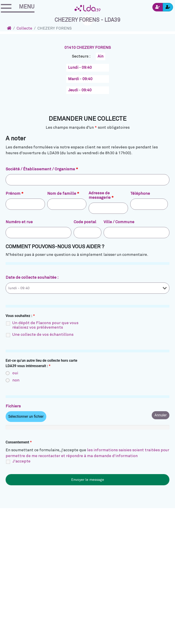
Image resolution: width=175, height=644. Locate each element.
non (16, 380)
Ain (100, 56)
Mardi (74, 79)
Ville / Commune (119, 222)
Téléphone (140, 194)
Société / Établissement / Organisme (42, 169)
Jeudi (74, 90)
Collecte (24, 28)
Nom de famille (63, 194)
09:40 (87, 68)
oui (15, 373)
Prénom (15, 194)
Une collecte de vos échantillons (43, 335)
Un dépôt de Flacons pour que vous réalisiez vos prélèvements (45, 325)
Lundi (74, 68)
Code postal (85, 222)
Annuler (161, 415)
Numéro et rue (19, 222)
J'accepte (21, 461)
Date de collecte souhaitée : (32, 278)
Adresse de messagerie (101, 195)
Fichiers (13, 406)
